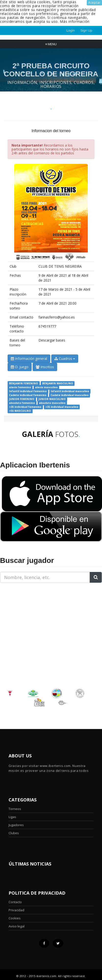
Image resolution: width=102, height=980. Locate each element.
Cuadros (65, 359)
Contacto (15, 902)
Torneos (15, 809)
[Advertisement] (31, 617)
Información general (29, 359)
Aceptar (94, 3)
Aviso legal (17, 926)
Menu (51, 44)
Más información (75, 21)
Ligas (12, 817)
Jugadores (16, 825)
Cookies (15, 918)
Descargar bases (52, 340)
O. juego (20, 367)
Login (71, 30)
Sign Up (86, 30)
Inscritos (45, 367)
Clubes (14, 833)
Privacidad (16, 910)
